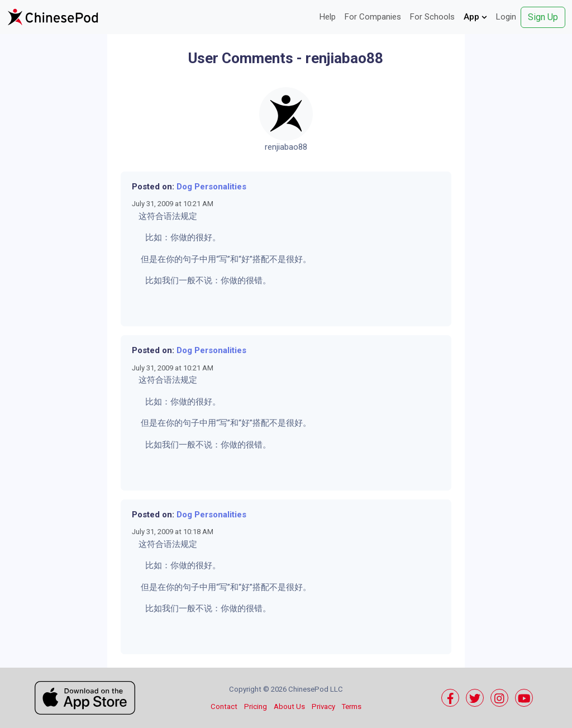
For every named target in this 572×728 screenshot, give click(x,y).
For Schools (432, 17)
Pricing (256, 706)
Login (506, 17)
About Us (289, 706)
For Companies (373, 17)
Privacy (323, 706)
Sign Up (543, 17)
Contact (224, 706)
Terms (352, 706)
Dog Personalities (211, 187)
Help (328, 17)
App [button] (475, 17)
